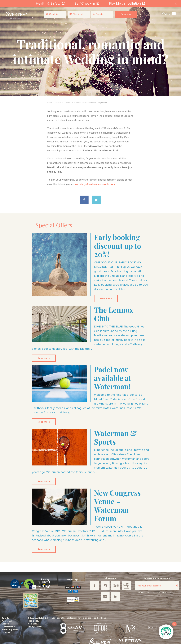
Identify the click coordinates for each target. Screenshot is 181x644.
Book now (126, 14)
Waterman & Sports (115, 437)
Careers (5, 624)
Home (50, 103)
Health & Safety (50, 4)
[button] (174, 13)
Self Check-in (87, 4)
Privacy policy (8, 621)
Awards (5, 618)
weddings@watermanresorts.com (95, 184)
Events (58, 103)
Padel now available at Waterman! (113, 378)
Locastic (38, 627)
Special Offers (54, 225)
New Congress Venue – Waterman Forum (117, 505)
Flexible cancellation (127, 4)
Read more (106, 298)
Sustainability (8, 627)
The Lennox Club (114, 314)
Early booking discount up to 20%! (118, 246)
